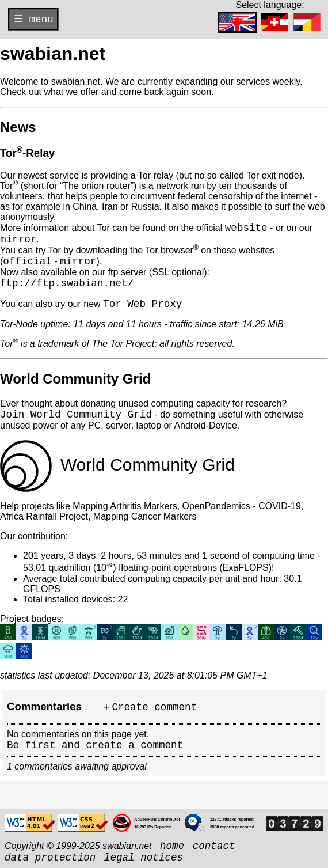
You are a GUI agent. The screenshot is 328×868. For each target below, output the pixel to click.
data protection (50, 858)
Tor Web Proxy (142, 304)
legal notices (144, 858)
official (27, 261)
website (246, 228)
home (172, 846)
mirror (18, 240)
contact (214, 846)
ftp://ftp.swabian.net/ (67, 283)
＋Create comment (149, 707)
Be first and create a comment (95, 745)
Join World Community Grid (76, 415)
